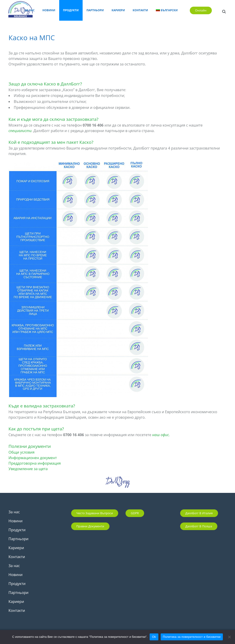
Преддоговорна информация (35, 463)
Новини (15, 521)
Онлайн (199, 10)
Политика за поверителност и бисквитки (192, 637)
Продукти (17, 530)
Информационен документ (33, 458)
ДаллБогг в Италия (199, 513)
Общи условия (21, 452)
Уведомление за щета (28, 469)
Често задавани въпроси (95, 513)
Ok (154, 637)
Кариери (16, 548)
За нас (14, 512)
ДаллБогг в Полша (199, 526)
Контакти (17, 557)
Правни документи (90, 526)
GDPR (135, 513)
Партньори (18, 539)
